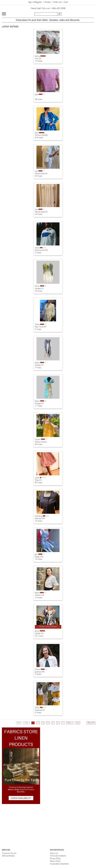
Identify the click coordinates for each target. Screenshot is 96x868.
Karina (37, 56)
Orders (48, 2)
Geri (37, 133)
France (38, 670)
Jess (36, 555)
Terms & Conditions (58, 856)
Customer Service (9, 853)
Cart (66, 2)
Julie (36, 95)
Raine (37, 593)
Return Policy (55, 861)
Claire (37, 325)
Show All (91, 723)
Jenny (37, 631)
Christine (38, 516)
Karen (37, 286)
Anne (37, 248)
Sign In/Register (35, 2)
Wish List (57, 2)
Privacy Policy (55, 859)
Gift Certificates (8, 856)
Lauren (38, 439)
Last (77, 723)
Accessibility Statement (59, 864)
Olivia (37, 708)
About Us (54, 853)
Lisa (36, 171)
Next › (70, 723)
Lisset (37, 478)
